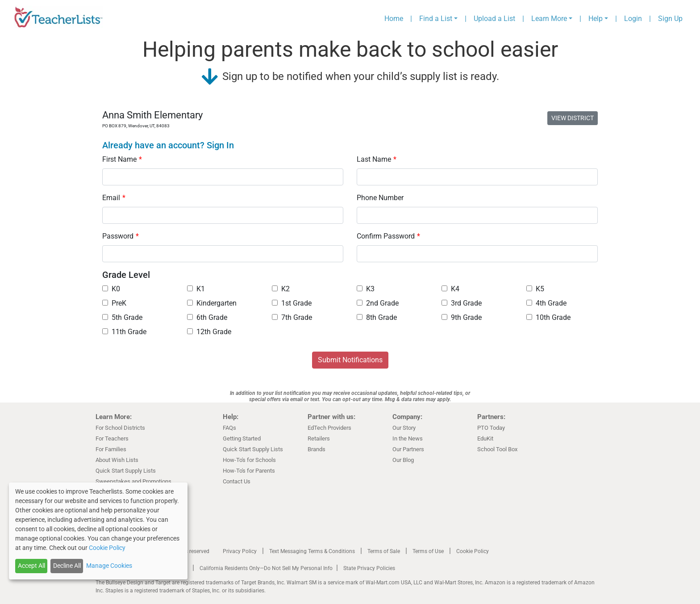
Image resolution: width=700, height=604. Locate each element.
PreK (114, 303)
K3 (366, 289)
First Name (122, 159)
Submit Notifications (350, 360)
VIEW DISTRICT (573, 118)
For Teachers (112, 438)
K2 (281, 289)
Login (633, 19)
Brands (317, 449)
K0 (111, 289)
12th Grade (209, 332)
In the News (408, 438)
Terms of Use (428, 551)
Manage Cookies (109, 566)
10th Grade (548, 317)
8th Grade (377, 317)
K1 (196, 289)
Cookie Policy (473, 551)
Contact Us (237, 481)
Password (121, 236)
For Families (111, 449)
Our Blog (403, 460)
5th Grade (122, 317)
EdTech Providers (329, 428)
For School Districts (120, 428)
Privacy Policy (240, 551)
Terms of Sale (384, 551)
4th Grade (546, 303)
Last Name (377, 159)
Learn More (549, 19)
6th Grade (207, 317)
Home (394, 19)
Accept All (31, 566)
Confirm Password (388, 236)
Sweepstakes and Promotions (133, 481)
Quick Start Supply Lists (126, 471)
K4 (450, 289)
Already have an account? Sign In (168, 145)
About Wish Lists (117, 460)
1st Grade (292, 303)
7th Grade (292, 317)
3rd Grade (462, 303)
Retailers (319, 438)
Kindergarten (212, 303)
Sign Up (670, 19)
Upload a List (494, 19)
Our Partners (408, 449)
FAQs (229, 428)
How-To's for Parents (249, 471)
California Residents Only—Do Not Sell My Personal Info (266, 568)
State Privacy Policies (369, 568)
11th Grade (124, 332)
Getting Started (242, 438)
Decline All (67, 566)
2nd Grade (378, 303)
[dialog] (98, 531)
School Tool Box (497, 449)
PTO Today (491, 428)
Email (114, 198)
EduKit (485, 438)
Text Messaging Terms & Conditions (312, 551)
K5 (535, 289)
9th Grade (462, 317)
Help (596, 19)
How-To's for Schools (249, 460)
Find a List (436, 19)
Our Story (404, 428)
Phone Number (380, 198)
